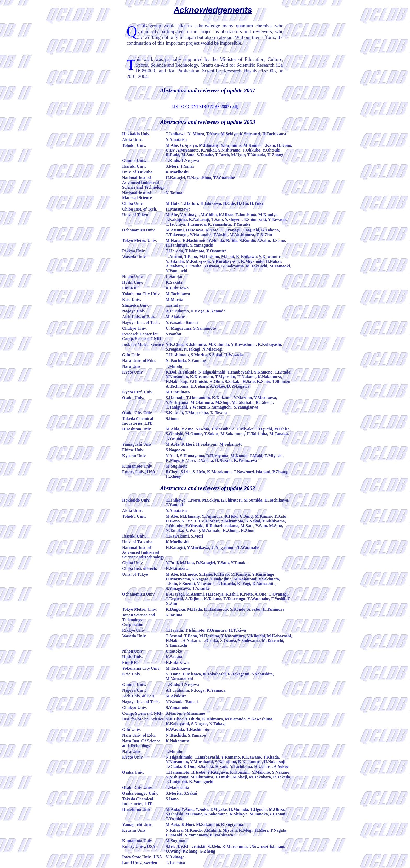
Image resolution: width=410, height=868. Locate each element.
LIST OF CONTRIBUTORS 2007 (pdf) (205, 106)
